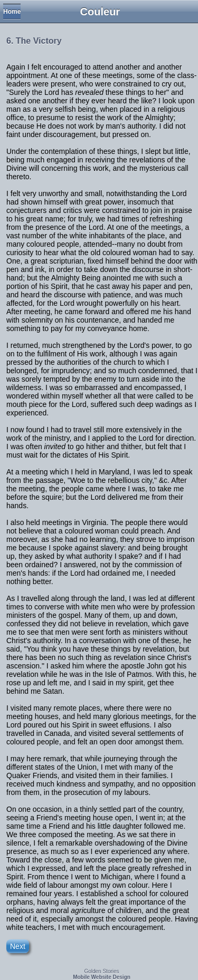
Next (18, 946)
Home (12, 12)
